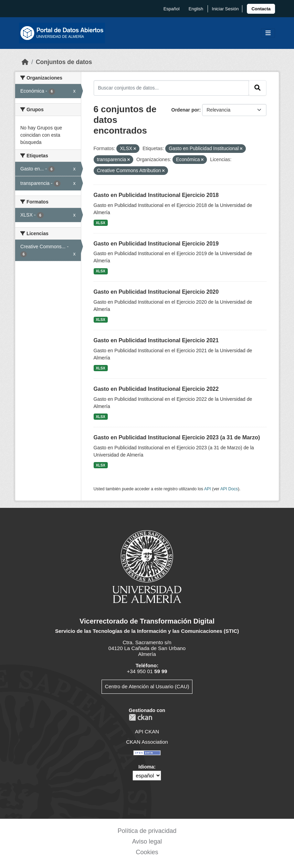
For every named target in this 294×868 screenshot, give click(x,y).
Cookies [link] (147, 852)
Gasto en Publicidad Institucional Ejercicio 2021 (156, 340)
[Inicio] (25, 62)
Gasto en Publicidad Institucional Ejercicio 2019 (156, 244)
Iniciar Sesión (225, 9)
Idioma (146, 767)
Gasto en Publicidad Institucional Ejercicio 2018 (156, 195)
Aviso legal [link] (147, 841)
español (172, 9)
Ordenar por (185, 110)
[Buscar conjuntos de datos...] (171, 88)
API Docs (229, 489)
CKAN (140, 717)
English (196, 9)
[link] (261, 9)
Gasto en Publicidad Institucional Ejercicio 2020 (156, 292)
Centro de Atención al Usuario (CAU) (147, 686)
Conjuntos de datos (64, 62)
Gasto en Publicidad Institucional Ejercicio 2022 (156, 389)
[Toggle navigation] (268, 33)
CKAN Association (147, 742)
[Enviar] (258, 88)
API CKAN (147, 731)
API (208, 489)
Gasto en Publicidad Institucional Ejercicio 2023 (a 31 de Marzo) (177, 437)
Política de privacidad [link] (147, 831)
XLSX (100, 223)
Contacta (261, 9)
